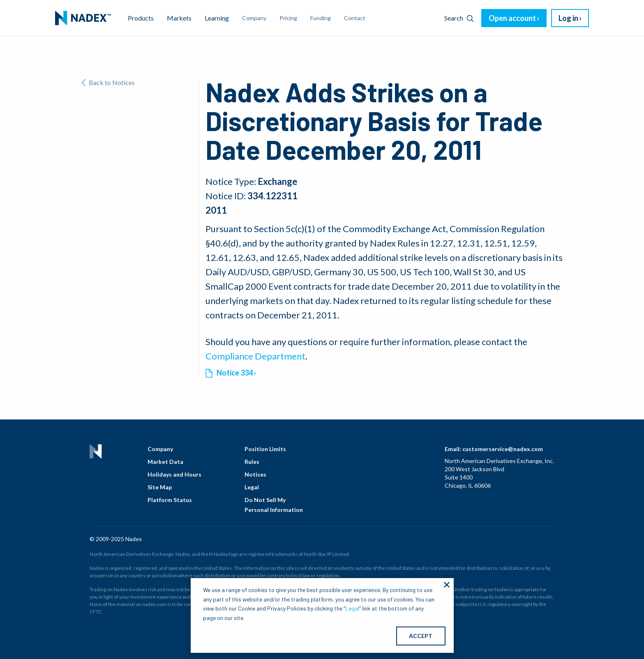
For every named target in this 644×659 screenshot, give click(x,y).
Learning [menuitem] (217, 18)
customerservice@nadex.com (503, 449)
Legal (252, 487)
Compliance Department (255, 356)
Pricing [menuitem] (288, 18)
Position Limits (265, 449)
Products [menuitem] (141, 18)
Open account (512, 18)
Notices (255, 474)
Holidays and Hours (174, 474)
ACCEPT (421, 636)
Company (160, 449)
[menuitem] (83, 18)
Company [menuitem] (254, 18)
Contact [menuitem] (355, 18)
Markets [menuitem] (179, 18)
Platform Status (170, 500)
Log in (568, 18)
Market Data (165, 462)
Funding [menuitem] (321, 18)
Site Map (160, 487)
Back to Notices (108, 82)
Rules (252, 462)
